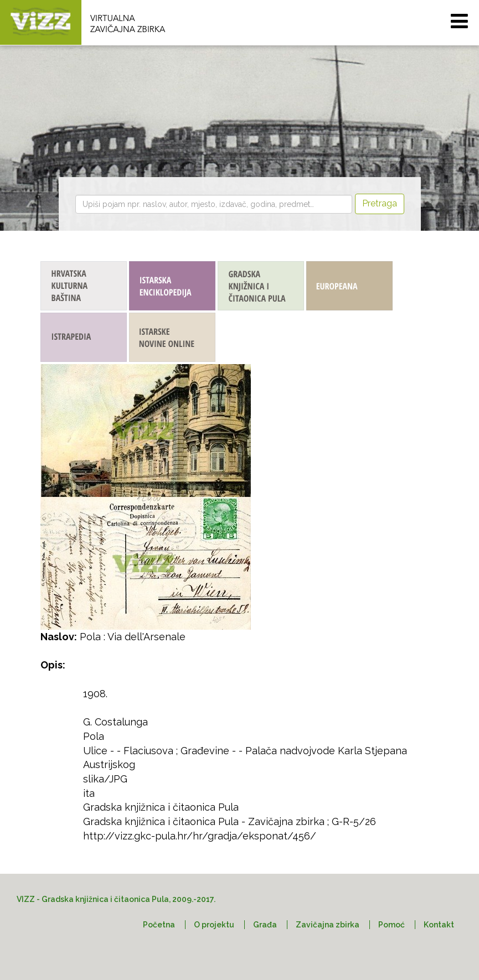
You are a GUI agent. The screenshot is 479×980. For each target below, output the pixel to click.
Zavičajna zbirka (328, 925)
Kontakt (439, 925)
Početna (159, 925)
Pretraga (380, 203)
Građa (265, 925)
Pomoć (392, 925)
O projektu (214, 925)
